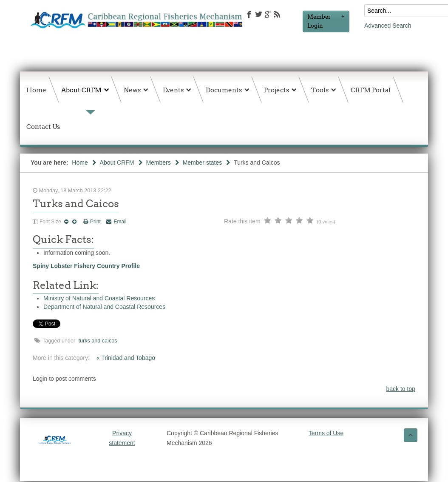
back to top (401, 389)
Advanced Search (388, 26)
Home (80, 163)
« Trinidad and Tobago (126, 358)
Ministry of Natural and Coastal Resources (99, 298)
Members (158, 163)
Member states (203, 163)
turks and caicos (98, 341)
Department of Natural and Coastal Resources (104, 307)
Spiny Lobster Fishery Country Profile (86, 266)
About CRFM (117, 163)
